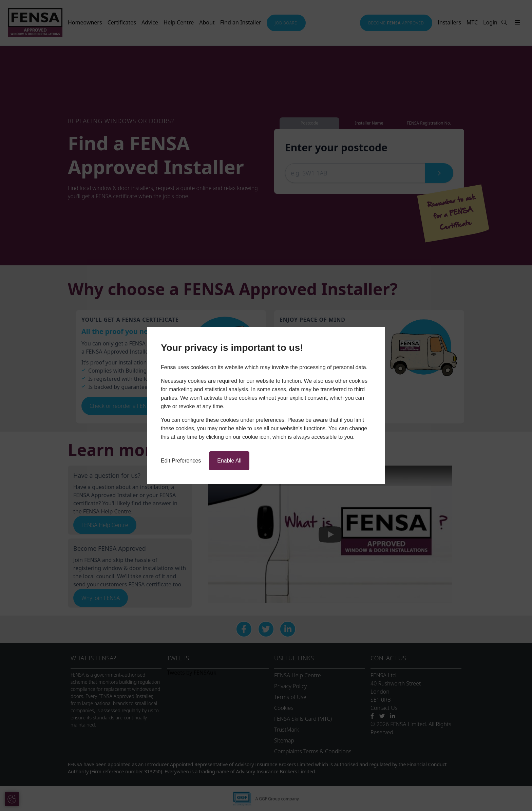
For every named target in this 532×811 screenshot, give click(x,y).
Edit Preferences (181, 461)
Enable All (229, 461)
